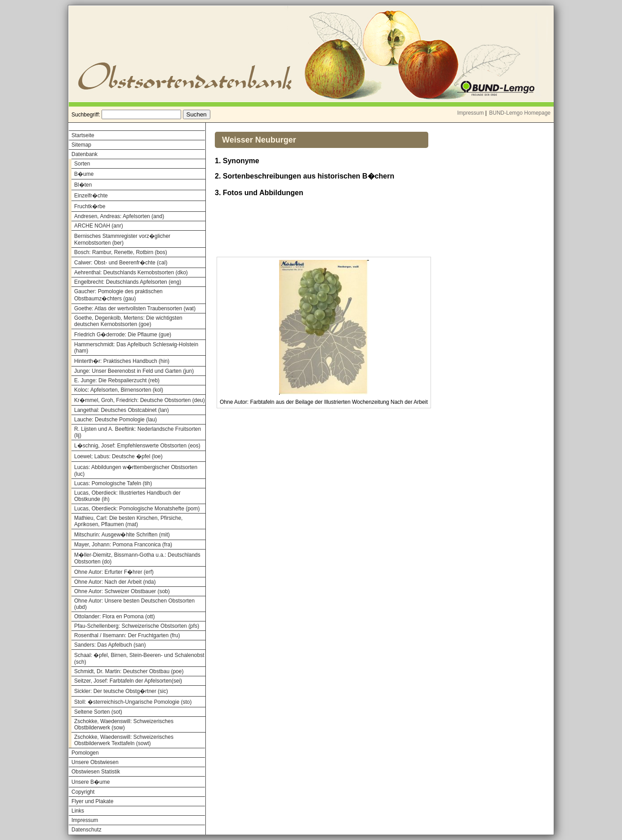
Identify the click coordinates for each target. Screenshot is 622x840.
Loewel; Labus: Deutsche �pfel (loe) (118, 456)
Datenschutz (87, 830)
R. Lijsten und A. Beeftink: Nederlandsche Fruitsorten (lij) (138, 432)
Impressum (470, 113)
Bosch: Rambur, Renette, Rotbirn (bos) (121, 252)
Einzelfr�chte (91, 196)
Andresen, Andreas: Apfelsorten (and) (119, 216)
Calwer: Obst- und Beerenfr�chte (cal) (121, 263)
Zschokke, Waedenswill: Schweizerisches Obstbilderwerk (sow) (124, 724)
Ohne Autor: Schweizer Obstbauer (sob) (122, 591)
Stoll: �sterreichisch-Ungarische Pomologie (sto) (133, 702)
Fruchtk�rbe (90, 206)
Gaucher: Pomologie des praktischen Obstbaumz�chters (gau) (118, 295)
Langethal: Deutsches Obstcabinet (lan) (122, 410)
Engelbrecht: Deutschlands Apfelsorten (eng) (128, 282)
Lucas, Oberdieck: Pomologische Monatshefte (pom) (137, 509)
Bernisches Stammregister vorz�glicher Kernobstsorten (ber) (122, 239)
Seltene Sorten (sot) (98, 712)
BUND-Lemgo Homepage (520, 113)
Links (78, 811)
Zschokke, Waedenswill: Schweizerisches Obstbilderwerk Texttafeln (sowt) (124, 740)
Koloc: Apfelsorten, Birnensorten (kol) (119, 390)
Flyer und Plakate (92, 801)
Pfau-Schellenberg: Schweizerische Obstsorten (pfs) (137, 626)
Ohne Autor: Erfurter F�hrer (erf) (114, 572)
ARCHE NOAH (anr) (99, 226)
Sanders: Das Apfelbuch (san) (110, 645)
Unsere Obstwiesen (95, 762)
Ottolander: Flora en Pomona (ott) (114, 617)
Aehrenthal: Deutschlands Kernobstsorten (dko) (131, 273)
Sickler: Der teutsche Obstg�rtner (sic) (121, 691)
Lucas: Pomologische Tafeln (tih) (113, 483)
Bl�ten (83, 185)
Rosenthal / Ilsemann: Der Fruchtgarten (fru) (127, 635)
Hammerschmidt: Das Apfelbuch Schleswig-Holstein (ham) (136, 348)
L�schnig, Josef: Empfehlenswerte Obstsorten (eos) (137, 446)
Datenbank (84, 154)
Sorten (82, 164)
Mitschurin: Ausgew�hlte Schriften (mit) (122, 535)
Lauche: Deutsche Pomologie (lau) (116, 420)
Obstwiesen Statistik (96, 772)
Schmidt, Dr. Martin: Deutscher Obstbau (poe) (129, 671)
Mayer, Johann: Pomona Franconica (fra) (123, 545)
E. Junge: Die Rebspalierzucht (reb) (117, 380)
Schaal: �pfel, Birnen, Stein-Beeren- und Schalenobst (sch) (139, 659)
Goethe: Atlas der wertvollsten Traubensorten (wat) (135, 308)
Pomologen (85, 753)
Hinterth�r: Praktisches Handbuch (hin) (122, 361)
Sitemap (81, 145)
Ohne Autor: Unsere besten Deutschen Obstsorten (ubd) (134, 604)
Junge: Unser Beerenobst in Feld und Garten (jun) (134, 371)
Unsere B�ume (91, 782)
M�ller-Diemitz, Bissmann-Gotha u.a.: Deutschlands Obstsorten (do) (137, 558)
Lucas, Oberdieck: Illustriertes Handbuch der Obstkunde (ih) (127, 496)
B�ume (84, 174)
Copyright (83, 792)
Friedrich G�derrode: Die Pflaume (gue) (123, 335)
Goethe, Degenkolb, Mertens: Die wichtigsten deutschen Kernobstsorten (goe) (128, 321)
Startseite (83, 135)
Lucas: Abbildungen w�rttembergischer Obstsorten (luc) (136, 471)
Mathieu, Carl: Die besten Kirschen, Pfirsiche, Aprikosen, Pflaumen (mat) (128, 521)
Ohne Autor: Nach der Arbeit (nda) (115, 582)
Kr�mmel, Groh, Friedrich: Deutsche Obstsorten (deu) (140, 400)
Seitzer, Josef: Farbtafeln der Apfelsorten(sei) (128, 681)
